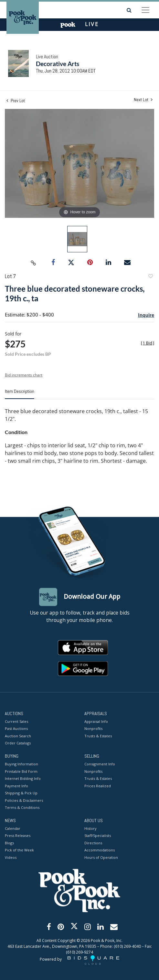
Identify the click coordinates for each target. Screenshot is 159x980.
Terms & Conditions (22, 808)
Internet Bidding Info (23, 779)
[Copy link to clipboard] (34, 263)
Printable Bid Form (21, 771)
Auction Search (18, 736)
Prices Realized (98, 786)
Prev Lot (16, 101)
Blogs (9, 843)
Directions (93, 843)
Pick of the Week (19, 850)
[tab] (20, 394)
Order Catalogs (18, 743)
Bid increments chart (24, 375)
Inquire (146, 315)
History (90, 828)
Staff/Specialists (98, 836)
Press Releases (18, 836)
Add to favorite (150, 277)
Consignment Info (100, 764)
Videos (11, 857)
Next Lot (143, 100)
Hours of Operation (101, 857)
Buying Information (21, 764)
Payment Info (16, 786)
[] (148, 343)
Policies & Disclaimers (24, 800)
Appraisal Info (96, 721)
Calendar (13, 828)
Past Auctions (16, 729)
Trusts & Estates (98, 736)
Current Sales (16, 721)
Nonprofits (93, 729)
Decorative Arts (58, 64)
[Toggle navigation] (145, 10)
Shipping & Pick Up (21, 793)
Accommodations (100, 850)
